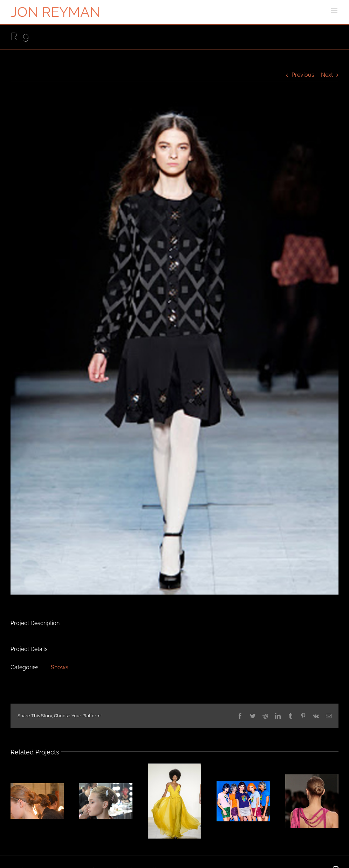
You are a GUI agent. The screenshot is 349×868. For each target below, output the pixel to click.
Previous (303, 75)
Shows (60, 667)
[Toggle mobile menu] (335, 11)
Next (327, 75)
